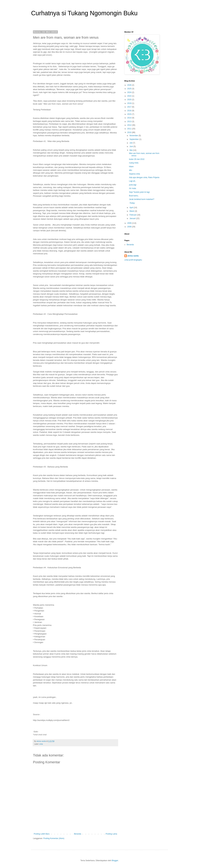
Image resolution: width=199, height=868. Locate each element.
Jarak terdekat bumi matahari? (142, 199)
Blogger (115, 861)
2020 (130, 100)
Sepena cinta (134, 174)
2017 (130, 107)
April (132, 208)
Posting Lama (111, 834)
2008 (130, 227)
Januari (133, 218)
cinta (41, 744)
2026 (130, 85)
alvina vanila (133, 256)
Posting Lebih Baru (42, 834)
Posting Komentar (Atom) (54, 838)
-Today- (132, 203)
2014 (130, 118)
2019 (130, 103)
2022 (130, 96)
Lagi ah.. (133, 181)
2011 (130, 129)
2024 (130, 92)
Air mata (133, 188)
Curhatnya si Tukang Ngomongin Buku (84, 13)
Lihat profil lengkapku (133, 260)
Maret (132, 211)
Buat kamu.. (134, 196)
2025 (130, 89)
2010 (130, 132)
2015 (130, 114)
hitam (131, 167)
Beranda (78, 834)
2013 (130, 122)
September (134, 139)
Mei (131, 150)
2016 (130, 111)
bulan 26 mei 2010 (137, 159)
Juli (131, 143)
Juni (131, 146)
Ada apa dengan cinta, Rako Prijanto (144, 177)
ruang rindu (134, 163)
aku (131, 170)
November (134, 136)
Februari (133, 215)
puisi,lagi (133, 185)
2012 (130, 125)
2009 (130, 223)
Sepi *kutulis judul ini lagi (139, 192)
